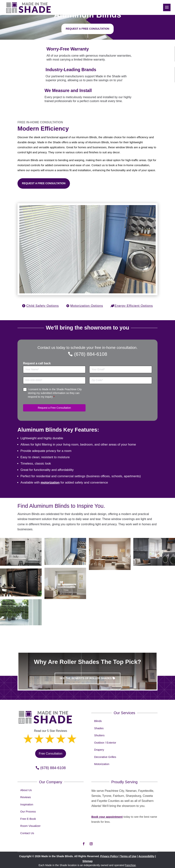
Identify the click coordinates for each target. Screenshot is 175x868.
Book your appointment (107, 817)
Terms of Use (128, 856)
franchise (130, 865)
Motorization (102, 764)
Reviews (26, 797)
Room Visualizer (30, 826)
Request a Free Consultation (44, 183)
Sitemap (87, 861)
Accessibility (147, 856)
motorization (50, 483)
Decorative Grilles (105, 757)
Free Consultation (51, 754)
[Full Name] (54, 369)
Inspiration (27, 804)
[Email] (121, 369)
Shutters (99, 735)
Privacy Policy (109, 856)
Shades (99, 728)
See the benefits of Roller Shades (86, 678)
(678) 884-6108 (91, 354)
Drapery (99, 750)
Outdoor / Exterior (105, 743)
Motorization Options (87, 306)
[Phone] (54, 380)
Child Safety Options (42, 306)
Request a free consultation (88, 29)
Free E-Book (28, 819)
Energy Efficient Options (134, 306)
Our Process (28, 811)
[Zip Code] (121, 380)
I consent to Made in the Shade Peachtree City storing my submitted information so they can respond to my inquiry (55, 393)
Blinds (98, 721)
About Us (26, 790)
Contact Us (27, 833)
